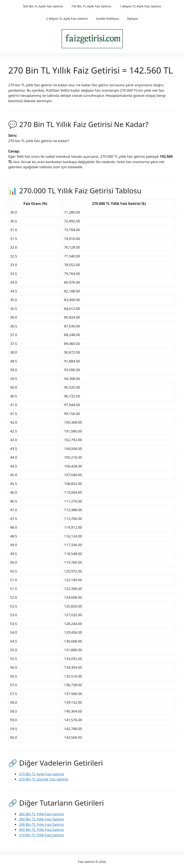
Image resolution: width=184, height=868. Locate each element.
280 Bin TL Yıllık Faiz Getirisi (41, 819)
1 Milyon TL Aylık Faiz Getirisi (140, 6)
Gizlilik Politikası (107, 19)
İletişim (132, 19)
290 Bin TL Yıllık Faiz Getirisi (41, 824)
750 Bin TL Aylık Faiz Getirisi (91, 6)
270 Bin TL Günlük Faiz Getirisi (43, 779)
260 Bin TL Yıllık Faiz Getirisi (41, 814)
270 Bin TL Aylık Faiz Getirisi (41, 774)
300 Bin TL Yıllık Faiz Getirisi (41, 830)
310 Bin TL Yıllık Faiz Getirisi (41, 835)
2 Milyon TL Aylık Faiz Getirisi (67, 19)
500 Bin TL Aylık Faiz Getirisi (43, 6)
